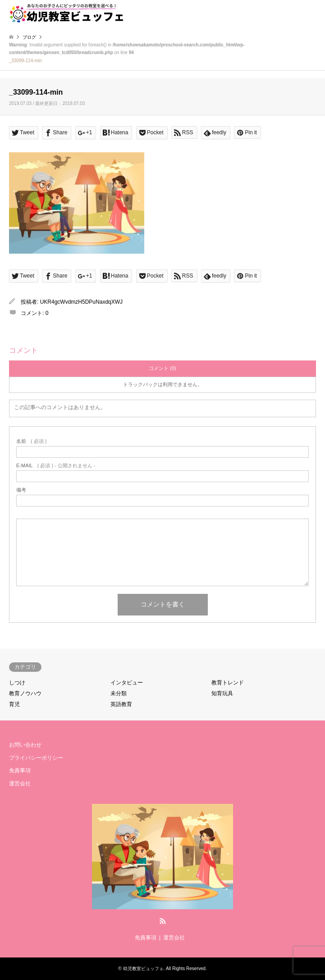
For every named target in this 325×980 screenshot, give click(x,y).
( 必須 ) (31, 441)
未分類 (119, 693)
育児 (14, 704)
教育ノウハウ (25, 693)
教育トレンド (228, 683)
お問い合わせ (25, 745)
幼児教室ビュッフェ (143, 969)
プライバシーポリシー (36, 758)
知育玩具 (222, 693)
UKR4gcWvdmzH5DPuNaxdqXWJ (81, 302)
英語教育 (121, 704)
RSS (163, 921)
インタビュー (127, 683)
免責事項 (20, 770)
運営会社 (20, 784)
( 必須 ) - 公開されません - (56, 466)
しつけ (17, 683)
